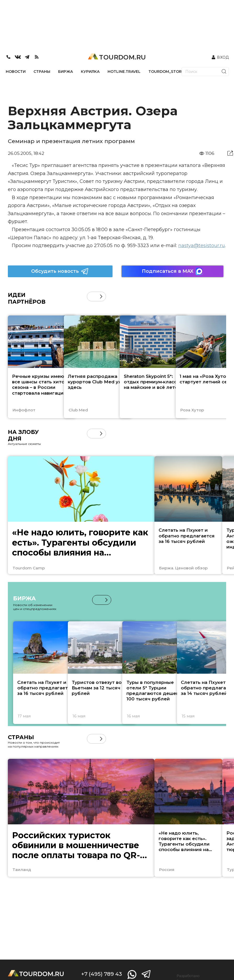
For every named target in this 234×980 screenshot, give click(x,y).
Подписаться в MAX (172, 271)
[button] (101, 296)
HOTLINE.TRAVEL (124, 72)
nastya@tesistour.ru (202, 246)
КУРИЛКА (90, 72)
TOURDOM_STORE (166, 72)
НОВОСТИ (16, 72)
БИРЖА (66, 72)
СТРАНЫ (42, 72)
